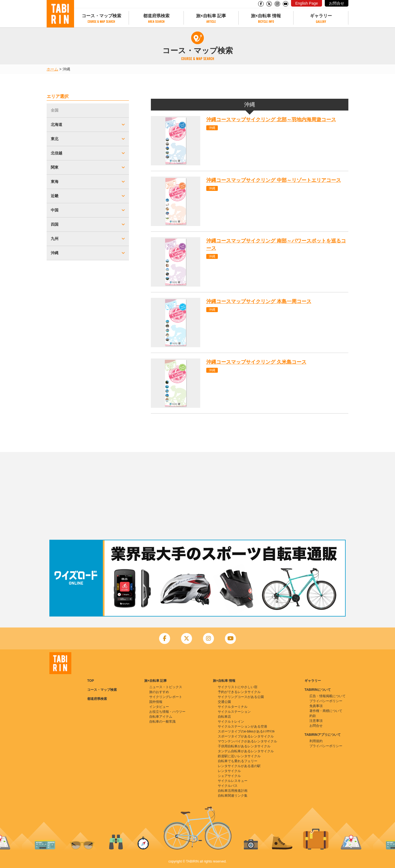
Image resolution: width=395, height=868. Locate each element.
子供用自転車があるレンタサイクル (244, 746)
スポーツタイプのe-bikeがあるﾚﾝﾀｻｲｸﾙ (246, 731)
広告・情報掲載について (328, 696)
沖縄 (212, 128)
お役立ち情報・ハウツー (167, 712)
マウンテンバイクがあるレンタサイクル (247, 741)
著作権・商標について (326, 711)
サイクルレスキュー (233, 781)
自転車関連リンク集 (233, 796)
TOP (91, 681)
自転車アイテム (161, 717)
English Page (307, 3)
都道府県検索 (156, 16)
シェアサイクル (229, 776)
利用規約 (316, 741)
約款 (313, 716)
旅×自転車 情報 (266, 16)
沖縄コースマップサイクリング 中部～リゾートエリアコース (274, 180)
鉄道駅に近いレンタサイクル (239, 756)
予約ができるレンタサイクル (239, 692)
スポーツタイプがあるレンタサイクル (246, 736)
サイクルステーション (234, 712)
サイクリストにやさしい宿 (238, 687)
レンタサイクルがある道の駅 (239, 766)
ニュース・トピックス (166, 687)
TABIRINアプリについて (323, 735)
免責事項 (316, 706)
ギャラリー (321, 16)
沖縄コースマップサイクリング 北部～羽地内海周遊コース (271, 120)
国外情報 (156, 702)
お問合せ (337, 3)
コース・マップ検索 (101, 16)
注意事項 (316, 721)
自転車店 (224, 717)
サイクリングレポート (166, 697)
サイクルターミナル (233, 707)
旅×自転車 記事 (211, 16)
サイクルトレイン (231, 722)
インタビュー (159, 707)
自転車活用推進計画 (233, 791)
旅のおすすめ (159, 692)
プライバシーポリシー (326, 701)
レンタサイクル (229, 771)
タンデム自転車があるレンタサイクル (246, 751)
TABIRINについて (318, 690)
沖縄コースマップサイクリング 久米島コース (256, 362)
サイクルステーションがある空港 (242, 726)
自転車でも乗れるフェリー (238, 761)
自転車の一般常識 (162, 722)
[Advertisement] (198, 496)
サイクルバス (228, 786)
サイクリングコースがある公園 (241, 697)
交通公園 (224, 702)
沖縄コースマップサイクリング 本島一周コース (259, 301)
